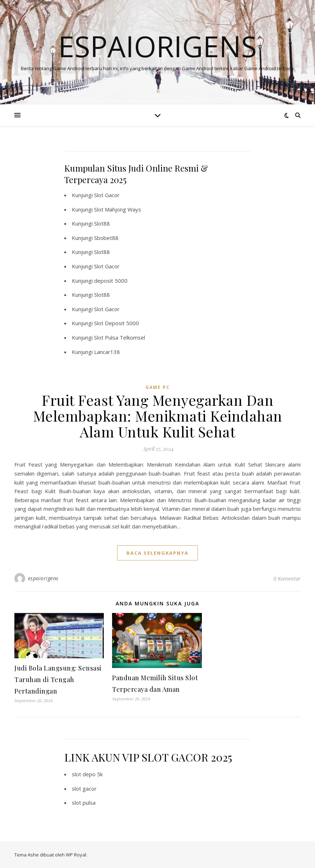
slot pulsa (84, 803)
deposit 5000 (111, 281)
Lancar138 (107, 352)
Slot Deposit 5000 (117, 323)
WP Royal (76, 855)
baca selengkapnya (157, 553)
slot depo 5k (87, 774)
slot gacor (84, 789)
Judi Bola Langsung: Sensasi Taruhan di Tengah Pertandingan (58, 680)
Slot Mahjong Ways (118, 209)
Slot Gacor (107, 195)
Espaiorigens (157, 46)
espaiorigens (43, 578)
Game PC (158, 387)
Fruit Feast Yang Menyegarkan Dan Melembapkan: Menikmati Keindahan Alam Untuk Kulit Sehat (158, 416)
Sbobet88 (106, 238)
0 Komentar (287, 578)
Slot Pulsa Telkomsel (120, 337)
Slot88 (102, 223)
